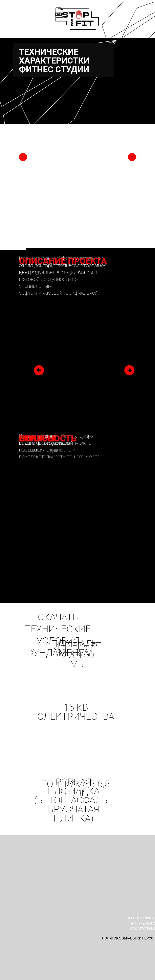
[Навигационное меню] (147, 49)
